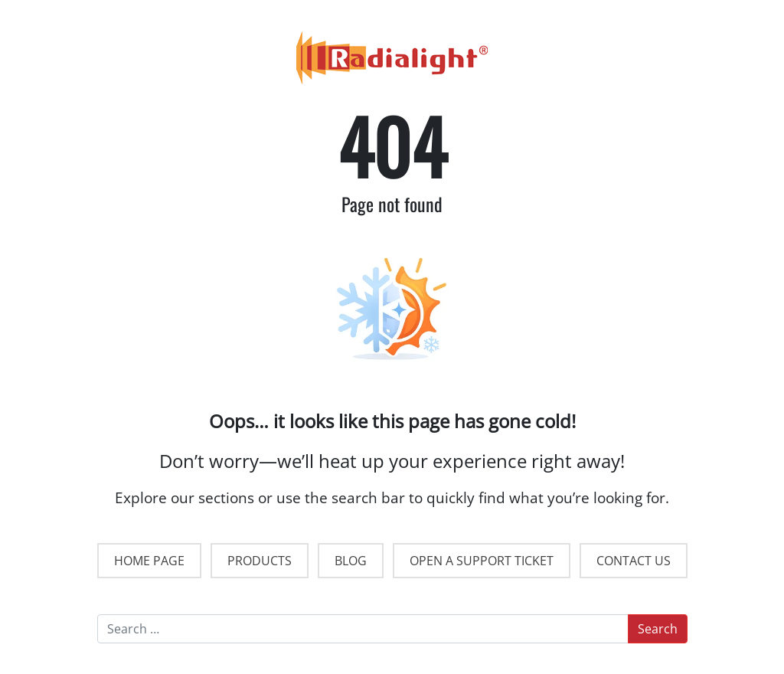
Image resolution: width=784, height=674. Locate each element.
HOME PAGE (149, 561)
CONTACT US (634, 561)
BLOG (351, 561)
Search (658, 629)
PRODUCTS (260, 561)
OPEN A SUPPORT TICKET (482, 561)
